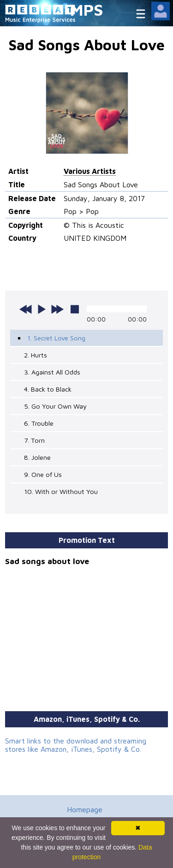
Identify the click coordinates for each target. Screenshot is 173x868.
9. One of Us (43, 474)
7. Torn (34, 440)
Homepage (85, 809)
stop (75, 309)
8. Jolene (37, 457)
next (57, 309)
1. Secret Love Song (56, 338)
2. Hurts (36, 355)
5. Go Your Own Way (55, 406)
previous (26, 309)
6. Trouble (39, 423)
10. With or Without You (61, 491)
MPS (87, 9)
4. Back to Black (48, 389)
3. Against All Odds (52, 372)
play (42, 309)
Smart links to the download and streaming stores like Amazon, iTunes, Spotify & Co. (76, 745)
